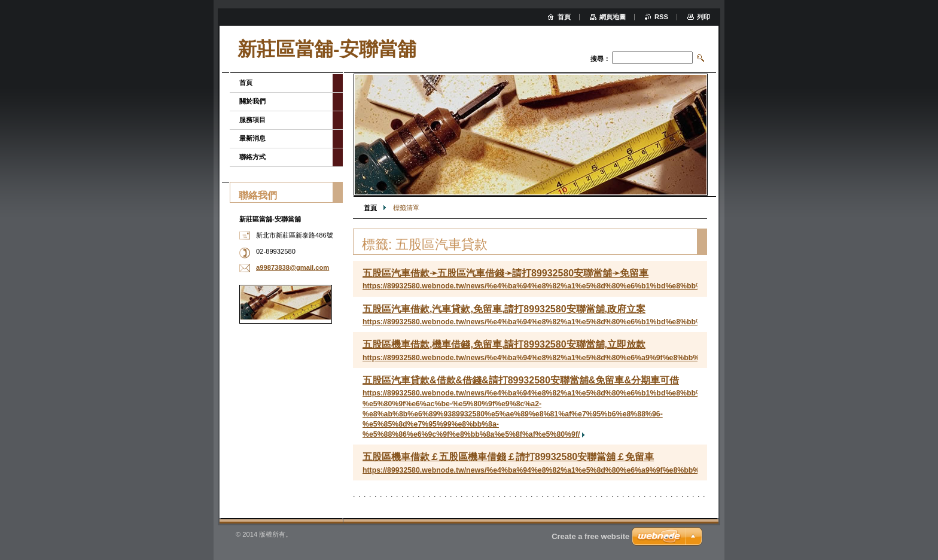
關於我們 (252, 101)
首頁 (370, 208)
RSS (661, 17)
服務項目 (252, 120)
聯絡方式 (252, 157)
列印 (703, 17)
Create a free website (590, 536)
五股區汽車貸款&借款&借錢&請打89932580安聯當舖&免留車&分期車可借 (521, 380)
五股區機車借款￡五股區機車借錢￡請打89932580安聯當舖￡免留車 (508, 457)
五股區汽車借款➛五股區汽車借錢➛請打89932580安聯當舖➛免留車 (505, 273)
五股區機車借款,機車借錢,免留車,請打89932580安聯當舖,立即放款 (504, 344)
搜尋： (600, 59)
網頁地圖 (613, 17)
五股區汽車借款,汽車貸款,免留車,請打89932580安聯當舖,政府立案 (504, 309)
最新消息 (252, 138)
